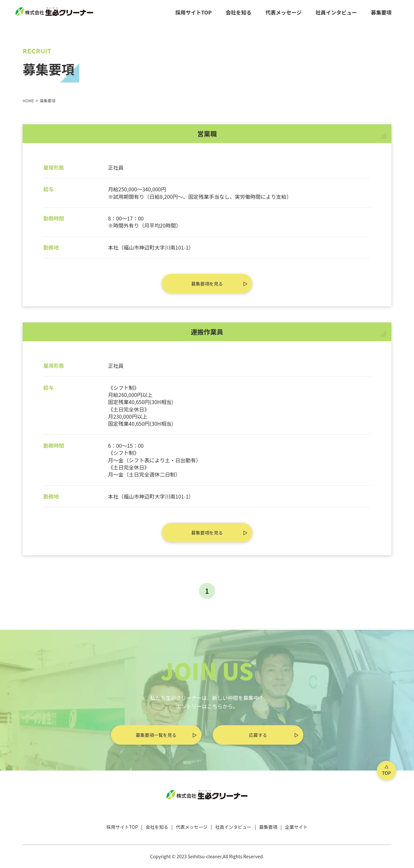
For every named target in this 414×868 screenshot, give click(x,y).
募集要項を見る (207, 284)
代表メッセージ (284, 12)
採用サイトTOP (193, 12)
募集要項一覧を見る (156, 735)
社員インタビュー (336, 12)
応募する (258, 735)
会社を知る (239, 12)
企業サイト (296, 827)
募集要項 (381, 12)
